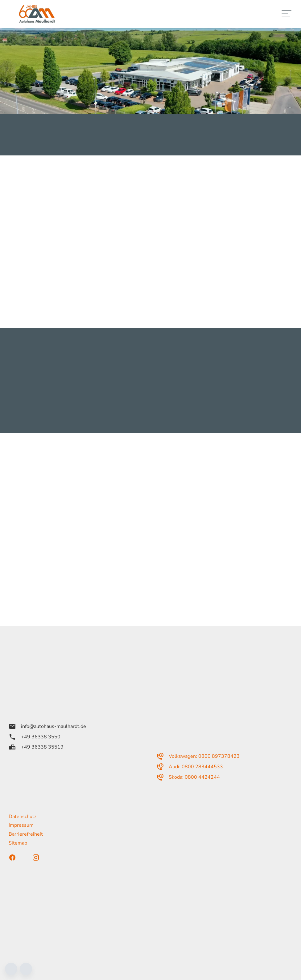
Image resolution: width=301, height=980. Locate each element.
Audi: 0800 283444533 (190, 767)
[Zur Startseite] (37, 14)
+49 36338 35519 (36, 747)
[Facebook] (18, 857)
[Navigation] (287, 14)
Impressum (21, 825)
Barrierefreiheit (26, 834)
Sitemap (18, 843)
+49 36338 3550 (35, 737)
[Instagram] (41, 857)
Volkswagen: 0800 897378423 (198, 756)
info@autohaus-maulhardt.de (47, 726)
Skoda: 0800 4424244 (188, 777)
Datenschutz (23, 817)
